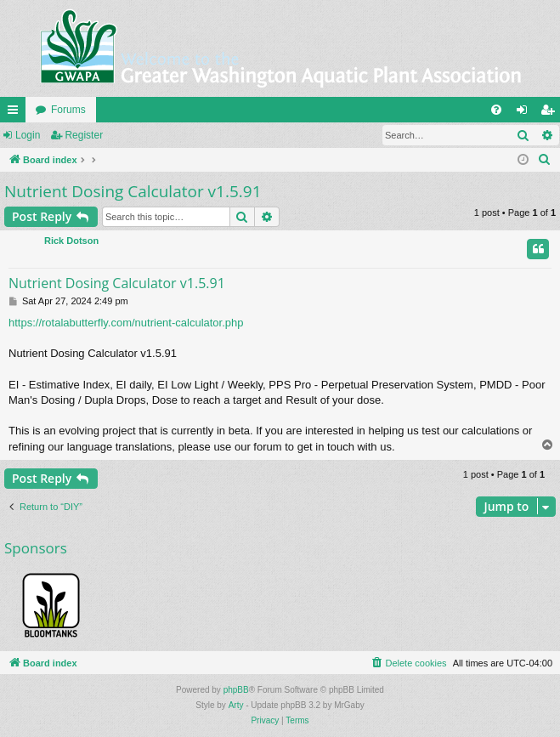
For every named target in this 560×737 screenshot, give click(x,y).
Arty (236, 705)
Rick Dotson (71, 241)
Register (84, 135)
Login (28, 135)
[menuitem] (496, 110)
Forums (68, 110)
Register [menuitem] (551, 113)
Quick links (16, 113)
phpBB (236, 690)
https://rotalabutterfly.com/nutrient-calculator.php (126, 323)
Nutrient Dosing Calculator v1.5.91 (133, 191)
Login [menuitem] (526, 113)
